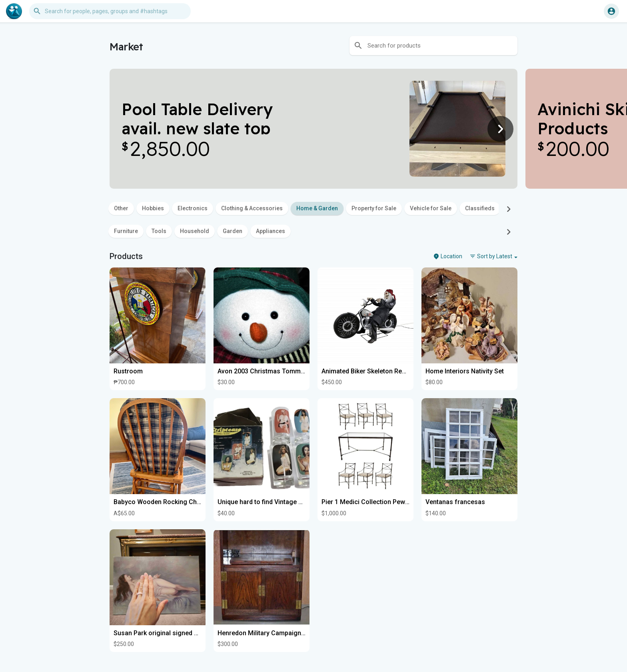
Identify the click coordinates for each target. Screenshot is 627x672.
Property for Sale (374, 208)
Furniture (126, 231)
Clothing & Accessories (252, 208)
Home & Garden (317, 208)
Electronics (193, 208)
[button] (110, 11)
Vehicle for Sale (431, 208)
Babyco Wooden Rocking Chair (159, 502)
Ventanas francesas (455, 502)
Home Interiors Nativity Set (465, 371)
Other (121, 208)
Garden (233, 231)
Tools (159, 231)
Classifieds (480, 208)
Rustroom (128, 371)
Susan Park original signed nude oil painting (178, 633)
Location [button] (448, 256)
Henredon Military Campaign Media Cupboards (286, 633)
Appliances (271, 231)
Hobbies (153, 208)
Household (195, 231)
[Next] (500, 129)
